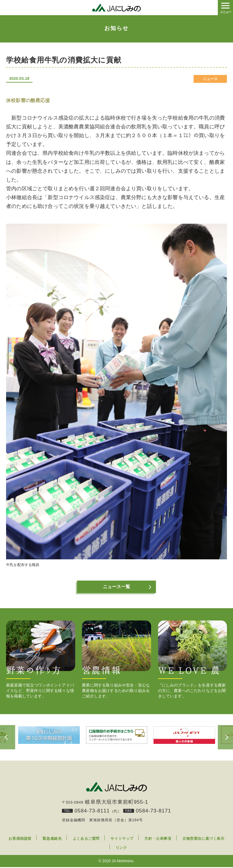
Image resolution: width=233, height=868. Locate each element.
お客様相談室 (20, 839)
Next (225, 738)
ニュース (210, 79)
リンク (121, 849)
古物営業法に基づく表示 (203, 839)
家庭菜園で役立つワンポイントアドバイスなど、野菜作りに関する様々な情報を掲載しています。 (41, 660)
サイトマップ (122, 839)
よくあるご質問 (86, 839)
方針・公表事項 (158, 839)
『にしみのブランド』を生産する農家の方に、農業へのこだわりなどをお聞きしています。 (193, 660)
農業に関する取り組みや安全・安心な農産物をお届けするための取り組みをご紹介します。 (116, 660)
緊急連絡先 (52, 839)
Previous (8, 738)
